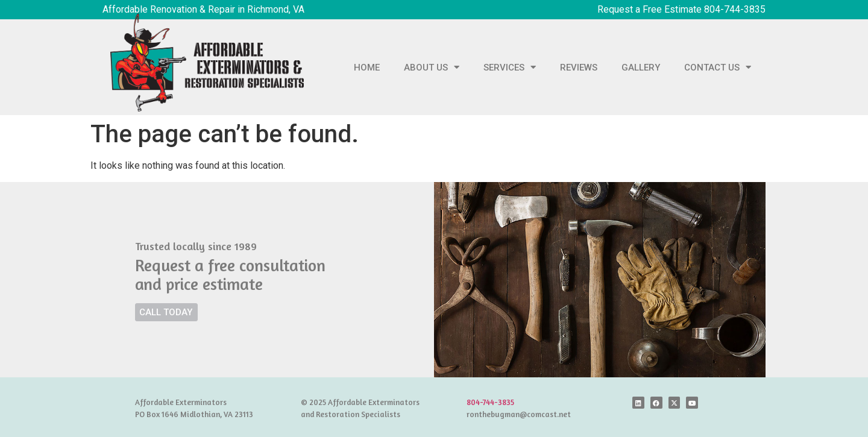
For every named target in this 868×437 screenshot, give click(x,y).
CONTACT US (718, 67)
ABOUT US (432, 67)
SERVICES (510, 67)
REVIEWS (579, 68)
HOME (367, 68)
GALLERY (641, 68)
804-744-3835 (490, 402)
